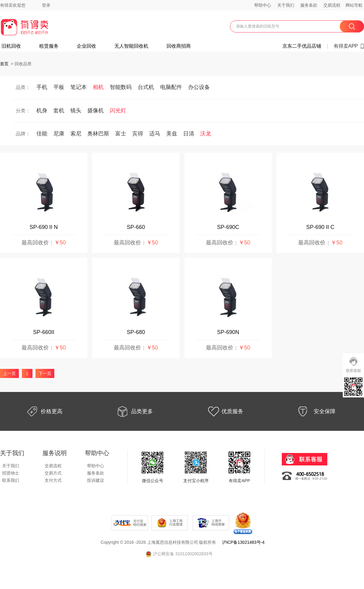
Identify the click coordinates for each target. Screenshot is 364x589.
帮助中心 (263, 5)
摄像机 (96, 111)
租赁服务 (49, 46)
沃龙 (206, 134)
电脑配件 (171, 87)
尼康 (59, 134)
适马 (155, 134)
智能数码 (121, 87)
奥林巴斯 (98, 134)
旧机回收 (11, 46)
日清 (189, 134)
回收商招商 (179, 46)
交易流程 (332, 5)
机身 (42, 111)
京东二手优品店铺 (302, 46)
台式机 (146, 87)
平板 (59, 87)
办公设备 (199, 87)
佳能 (42, 134)
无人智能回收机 (131, 46)
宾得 (138, 134)
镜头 (76, 111)
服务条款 (309, 5)
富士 (121, 134)
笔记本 (79, 87)
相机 (98, 87)
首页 (4, 64)
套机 (59, 111)
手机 (42, 87)
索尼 (76, 134)
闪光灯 (118, 111)
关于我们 (286, 5)
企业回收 (86, 46)
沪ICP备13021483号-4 (243, 542)
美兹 (172, 134)
